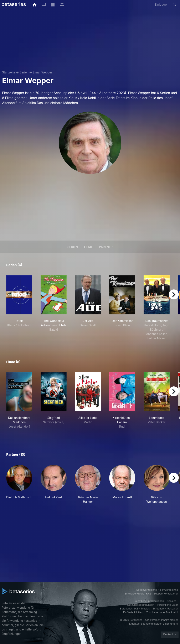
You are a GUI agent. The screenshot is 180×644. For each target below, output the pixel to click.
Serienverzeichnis (147, 590)
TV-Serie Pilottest (133, 612)
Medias (145, 609)
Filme (88, 247)
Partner (106, 247)
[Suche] (175, 5)
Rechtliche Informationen (149, 601)
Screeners (159, 609)
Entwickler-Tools (134, 594)
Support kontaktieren (166, 594)
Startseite (9, 72)
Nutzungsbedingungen (141, 605)
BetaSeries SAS (129, 609)
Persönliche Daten (168, 605)
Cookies (171, 601)
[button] (19, 484)
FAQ (148, 594)
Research (173, 609)
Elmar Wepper (43, 72)
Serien (24, 72)
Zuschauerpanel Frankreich (162, 612)
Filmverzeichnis (169, 590)
